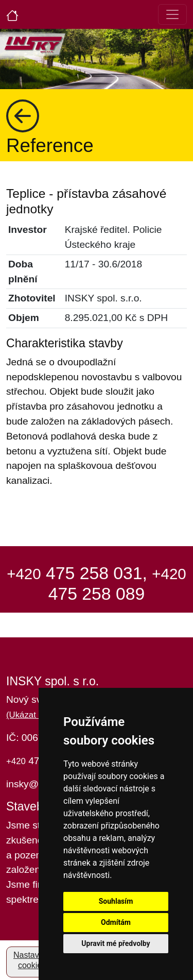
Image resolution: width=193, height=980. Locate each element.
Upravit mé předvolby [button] (116, 943)
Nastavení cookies (32, 960)
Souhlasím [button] (116, 901)
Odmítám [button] (116, 922)
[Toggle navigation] (172, 14)
